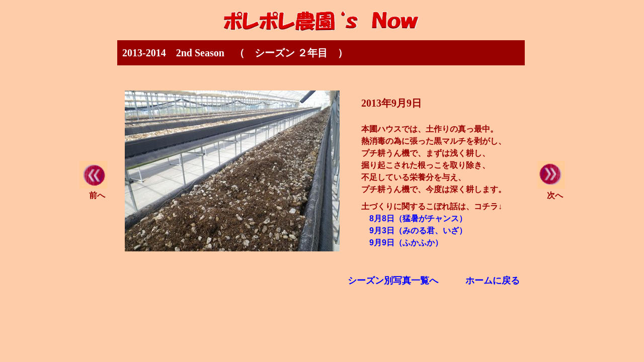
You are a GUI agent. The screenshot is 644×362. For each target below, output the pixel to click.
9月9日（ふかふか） (406, 243)
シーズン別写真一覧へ (393, 281)
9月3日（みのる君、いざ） (418, 231)
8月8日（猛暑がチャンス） (418, 218)
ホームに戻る (493, 281)
